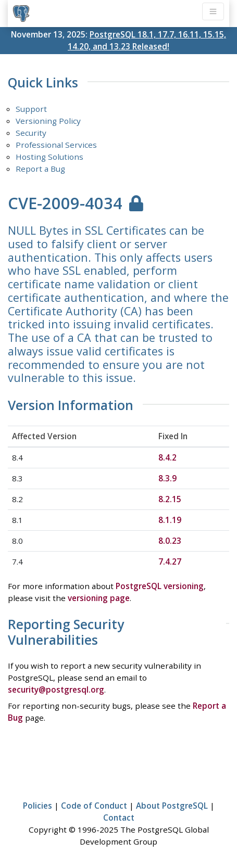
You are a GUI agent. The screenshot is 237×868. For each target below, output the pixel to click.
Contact (119, 818)
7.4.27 (170, 561)
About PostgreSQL (172, 806)
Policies (38, 806)
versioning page (99, 598)
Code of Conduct (94, 806)
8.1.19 (170, 520)
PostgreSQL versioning (160, 586)
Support (31, 109)
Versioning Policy (48, 121)
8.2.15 (170, 499)
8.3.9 (167, 478)
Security (31, 133)
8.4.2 (167, 457)
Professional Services (56, 145)
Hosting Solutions (49, 157)
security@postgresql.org (56, 690)
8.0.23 (170, 541)
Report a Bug (40, 169)
